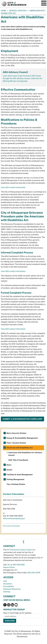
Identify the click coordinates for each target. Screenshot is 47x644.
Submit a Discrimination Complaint (22, 419)
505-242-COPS (34, 573)
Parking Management (15, 479)
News (9, 465)
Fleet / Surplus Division (16, 443)
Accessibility (9, 586)
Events (9, 470)
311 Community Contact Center (19, 550)
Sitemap (7, 592)
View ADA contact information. (13, 187)
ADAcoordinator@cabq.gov (14, 518)
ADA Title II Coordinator (18, 460)
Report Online (9, 567)
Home (4, 11)
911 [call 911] (16, 570)
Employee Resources (12, 589)
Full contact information (11, 526)
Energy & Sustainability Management (22, 438)
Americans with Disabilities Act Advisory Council (25, 454)
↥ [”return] (23, 542)
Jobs (5, 581)
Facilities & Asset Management (20, 475)
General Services (18, 11)
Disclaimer (8, 584)
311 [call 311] (9, 565)
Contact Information (14, 494)
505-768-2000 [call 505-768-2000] (19, 565)
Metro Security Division (16, 433)
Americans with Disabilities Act (20, 448)
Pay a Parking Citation (16, 484)
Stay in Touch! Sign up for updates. (18, 613)
